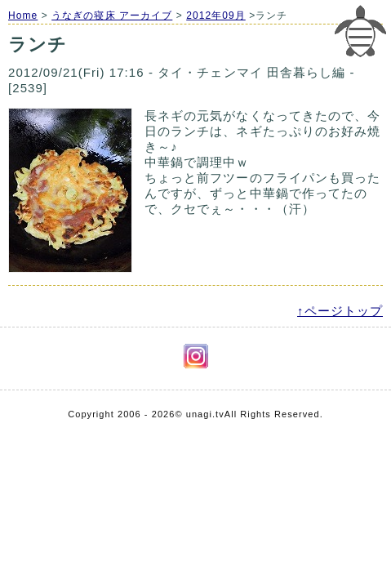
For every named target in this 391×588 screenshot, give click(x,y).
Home (23, 16)
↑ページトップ (340, 311)
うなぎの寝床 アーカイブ (112, 16)
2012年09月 (216, 16)
